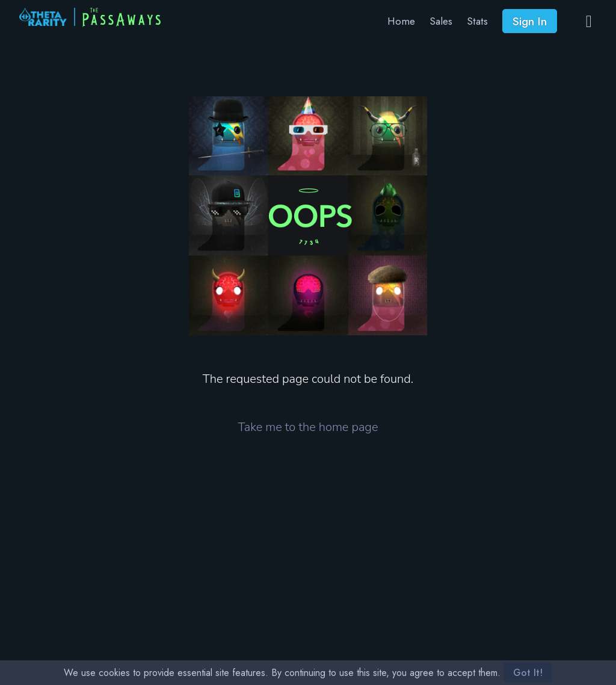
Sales (441, 21)
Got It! (528, 673)
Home (401, 21)
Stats (477, 21)
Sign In (530, 21)
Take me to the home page (308, 427)
